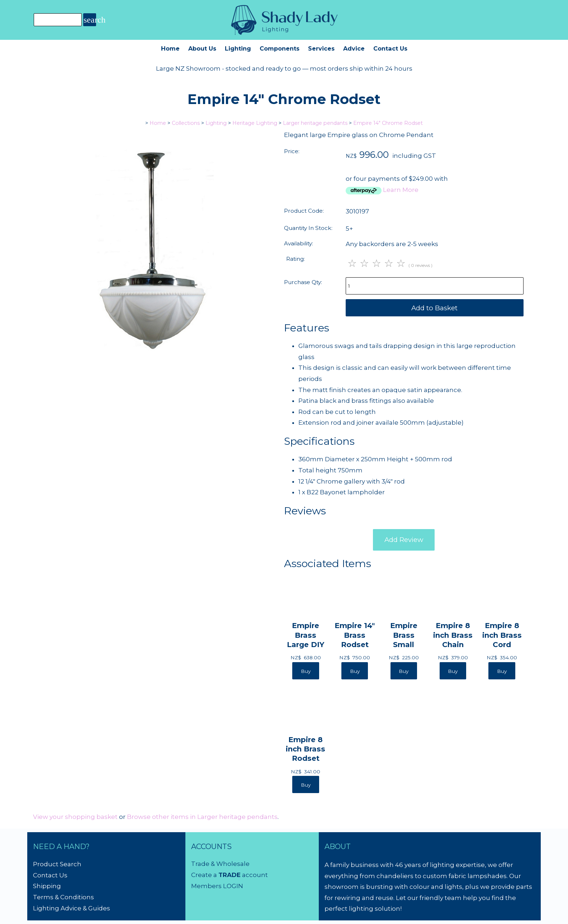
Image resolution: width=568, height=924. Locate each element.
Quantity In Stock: (308, 228)
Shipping (47, 886)
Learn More (401, 190)
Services (321, 48)
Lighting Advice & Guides (72, 908)
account (254, 875)
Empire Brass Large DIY (306, 635)
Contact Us (390, 48)
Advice (354, 48)
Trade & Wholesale (220, 864)
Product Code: (304, 211)
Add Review (404, 540)
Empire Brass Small (404, 635)
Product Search (57, 864)
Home (170, 48)
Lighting (238, 48)
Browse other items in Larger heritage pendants (202, 817)
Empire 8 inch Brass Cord (502, 635)
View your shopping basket (75, 817)
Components (280, 48)
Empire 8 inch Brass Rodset (306, 749)
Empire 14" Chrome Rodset (388, 123)
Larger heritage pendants (315, 123)
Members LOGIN (217, 886)
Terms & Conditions (63, 897)
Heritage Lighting (255, 123)
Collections (186, 123)
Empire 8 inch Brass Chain (453, 635)
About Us (202, 48)
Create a (205, 875)
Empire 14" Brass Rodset (355, 635)
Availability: (299, 243)
